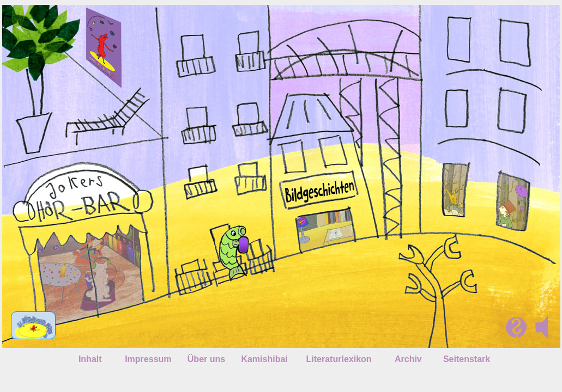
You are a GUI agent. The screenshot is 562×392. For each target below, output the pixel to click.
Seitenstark (467, 359)
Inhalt (90, 359)
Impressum (148, 359)
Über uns (206, 359)
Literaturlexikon (339, 359)
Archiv (408, 359)
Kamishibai (264, 359)
